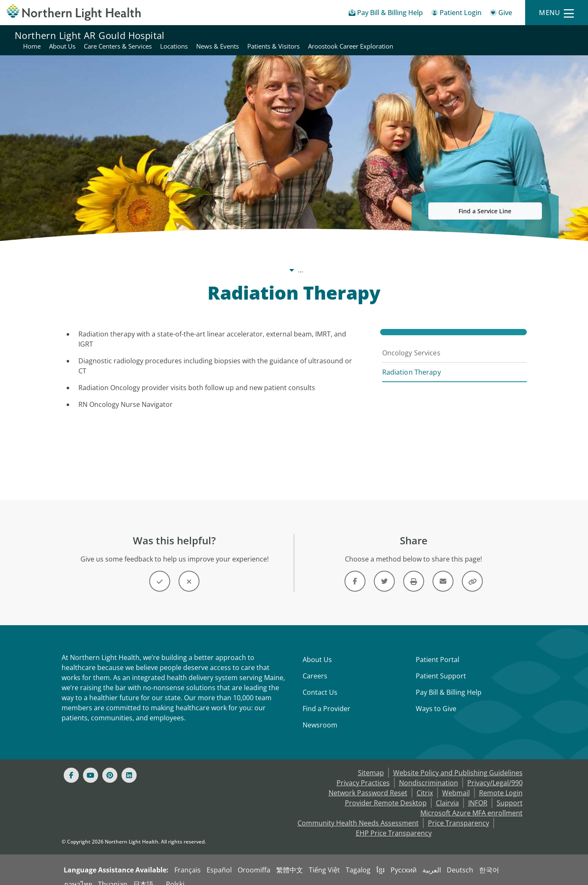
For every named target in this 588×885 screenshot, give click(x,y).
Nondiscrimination (429, 773)
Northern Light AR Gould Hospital (90, 35)
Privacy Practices (363, 773)
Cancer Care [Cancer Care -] (387, 260)
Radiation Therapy (412, 362)
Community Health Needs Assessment (358, 813)
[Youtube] (91, 765)
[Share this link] (472, 571)
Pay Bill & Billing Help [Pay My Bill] (449, 682)
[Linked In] (129, 765)
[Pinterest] (110, 765)
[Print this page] (414, 571)
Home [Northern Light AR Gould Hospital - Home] (212, 35)
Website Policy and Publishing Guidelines (458, 763)
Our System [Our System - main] (138, 260)
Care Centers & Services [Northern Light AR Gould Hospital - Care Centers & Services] (298, 35)
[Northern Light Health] (74, 12)
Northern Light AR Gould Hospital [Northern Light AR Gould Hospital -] (220, 260)
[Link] (355, 571)
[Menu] (557, 13)
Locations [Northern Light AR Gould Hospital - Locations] (354, 35)
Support (510, 793)
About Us (317, 650)
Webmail (456, 783)
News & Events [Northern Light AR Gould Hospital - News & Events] (397, 35)
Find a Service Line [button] (485, 201)
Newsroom (320, 715)
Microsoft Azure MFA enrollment (471, 803)
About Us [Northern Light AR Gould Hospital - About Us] (242, 35)
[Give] (501, 14)
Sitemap (371, 763)
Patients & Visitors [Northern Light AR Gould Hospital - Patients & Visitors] (453, 35)
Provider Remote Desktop (386, 793)
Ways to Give (436, 699)
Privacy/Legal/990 (495, 773)
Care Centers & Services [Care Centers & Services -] (320, 260)
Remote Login (501, 783)
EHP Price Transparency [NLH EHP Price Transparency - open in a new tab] (394, 823)
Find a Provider (326, 699)
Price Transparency (458, 813)
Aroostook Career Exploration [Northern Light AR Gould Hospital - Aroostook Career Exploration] (530, 35)
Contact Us (320, 682)
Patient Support (441, 666)
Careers (315, 666)
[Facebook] (71, 765)
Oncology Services (411, 343)
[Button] (160, 571)
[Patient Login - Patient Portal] (456, 14)
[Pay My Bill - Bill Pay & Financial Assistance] (386, 14)
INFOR (478, 793)
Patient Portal (438, 650)
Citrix (425, 783)
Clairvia (447, 793)
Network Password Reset (368, 783)
